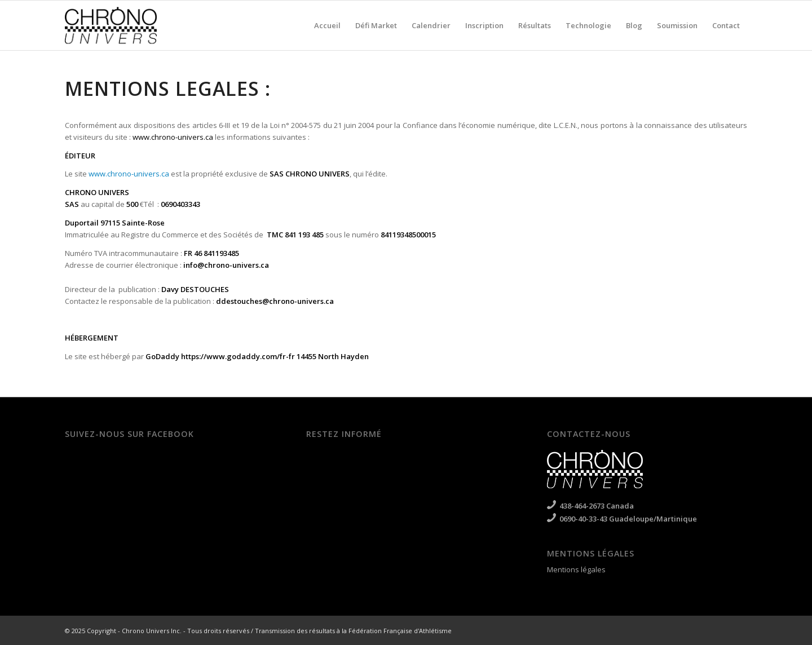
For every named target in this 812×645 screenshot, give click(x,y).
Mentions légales (576, 569)
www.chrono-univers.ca (173, 137)
